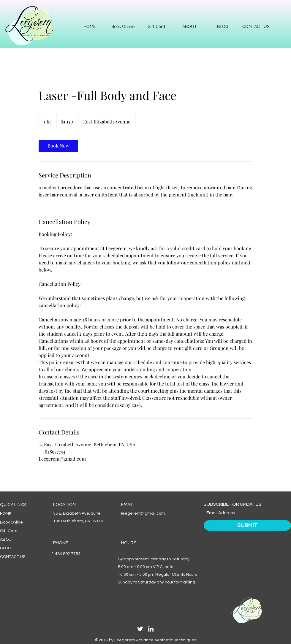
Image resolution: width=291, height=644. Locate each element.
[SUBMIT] (247, 525)
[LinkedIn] (151, 629)
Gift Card (9, 531)
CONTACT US (13, 557)
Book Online (11, 522)
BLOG (6, 548)
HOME (6, 514)
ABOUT (7, 540)
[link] (58, 146)
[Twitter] (140, 629)
